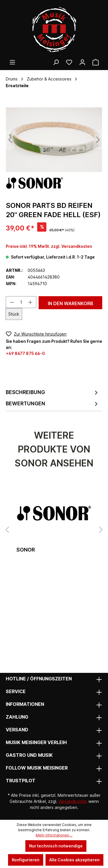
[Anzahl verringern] (12, 302)
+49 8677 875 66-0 (25, 353)
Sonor (26, 550)
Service (16, 691)
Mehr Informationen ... (54, 835)
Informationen (25, 704)
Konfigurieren (26, 860)
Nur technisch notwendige (56, 846)
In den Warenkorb (71, 303)
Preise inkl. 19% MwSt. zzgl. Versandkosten (49, 246)
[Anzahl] (21, 302)
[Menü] (12, 62)
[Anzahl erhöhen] (31, 302)
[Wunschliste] (69, 62)
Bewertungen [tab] (53, 404)
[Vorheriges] (10, 140)
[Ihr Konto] (82, 62)
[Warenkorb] (96, 62)
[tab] (53, 392)
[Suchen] (56, 62)
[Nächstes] (98, 140)
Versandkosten (73, 801)
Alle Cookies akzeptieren (74, 860)
